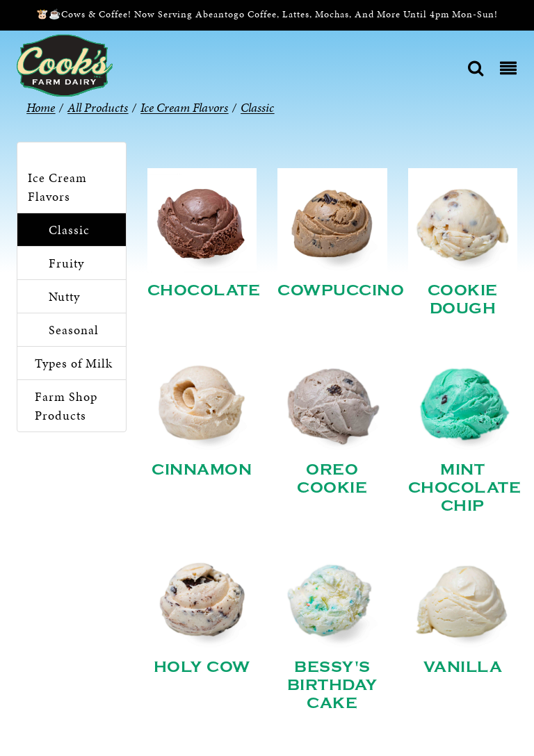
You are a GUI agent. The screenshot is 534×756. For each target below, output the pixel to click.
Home (41, 107)
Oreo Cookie (332, 479)
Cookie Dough (463, 299)
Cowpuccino (341, 290)
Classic (69, 230)
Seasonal (74, 330)
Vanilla (463, 667)
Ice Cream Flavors (57, 187)
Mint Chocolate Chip (465, 488)
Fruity (66, 263)
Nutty (64, 296)
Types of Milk (74, 363)
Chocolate (204, 290)
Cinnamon (202, 470)
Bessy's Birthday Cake (332, 685)
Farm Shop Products (66, 406)
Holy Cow (202, 667)
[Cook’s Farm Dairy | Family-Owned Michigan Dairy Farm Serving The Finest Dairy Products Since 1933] (65, 64)
